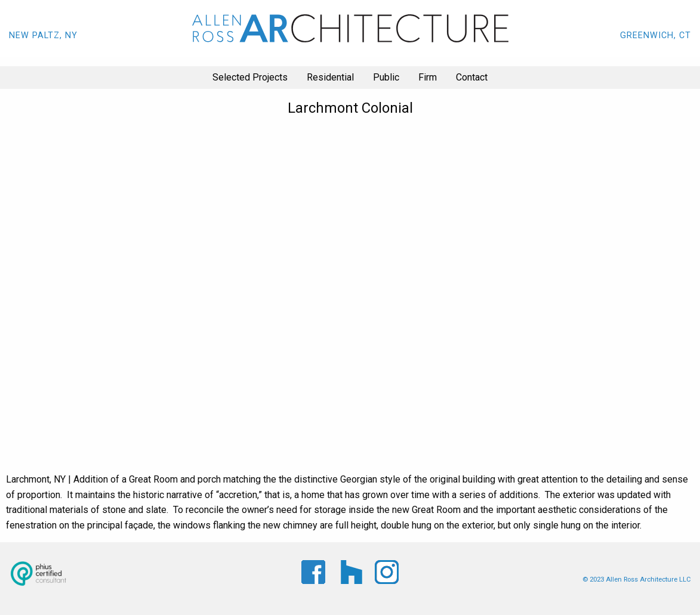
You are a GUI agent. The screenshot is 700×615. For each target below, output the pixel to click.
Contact (472, 77)
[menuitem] (250, 78)
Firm (428, 77)
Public (386, 77)
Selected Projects (250, 77)
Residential (330, 77)
